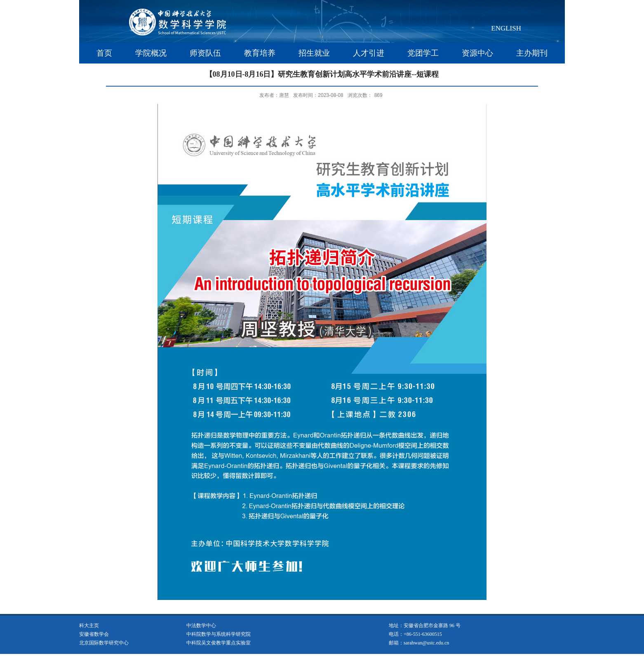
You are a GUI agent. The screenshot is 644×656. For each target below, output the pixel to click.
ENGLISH (506, 28)
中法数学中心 (201, 625)
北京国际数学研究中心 (104, 643)
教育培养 (260, 53)
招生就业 (314, 53)
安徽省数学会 (94, 634)
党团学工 (423, 53)
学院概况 (151, 53)
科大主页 (89, 625)
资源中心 (477, 53)
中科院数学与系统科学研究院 (219, 634)
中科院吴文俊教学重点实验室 (219, 643)
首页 (104, 53)
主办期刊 (532, 53)
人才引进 (369, 53)
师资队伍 (205, 53)
